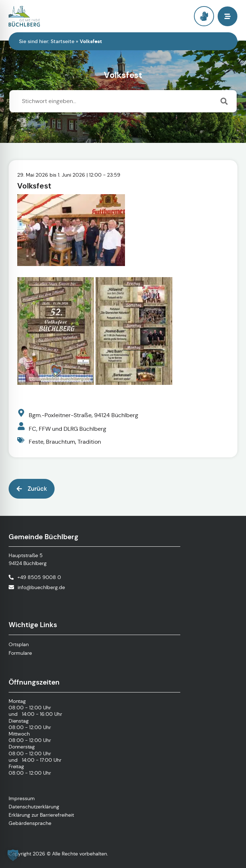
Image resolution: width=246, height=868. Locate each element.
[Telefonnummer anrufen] (35, 577)
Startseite (62, 41)
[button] (228, 16)
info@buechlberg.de (41, 587)
